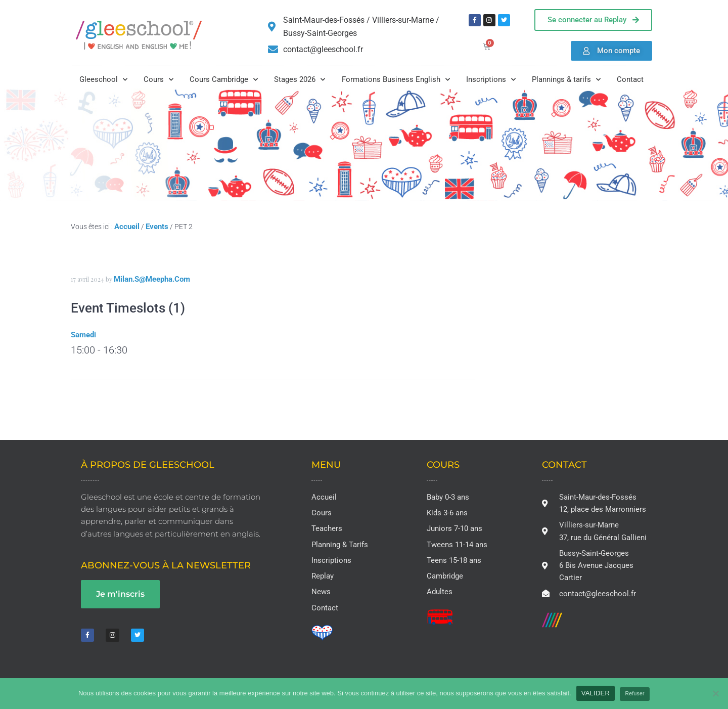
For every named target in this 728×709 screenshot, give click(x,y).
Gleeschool (103, 80)
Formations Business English (396, 80)
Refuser (635, 694)
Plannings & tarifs (566, 80)
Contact (630, 79)
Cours (158, 80)
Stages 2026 (300, 80)
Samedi (83, 335)
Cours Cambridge (224, 80)
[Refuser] (715, 693)
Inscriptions (491, 80)
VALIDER (596, 693)
